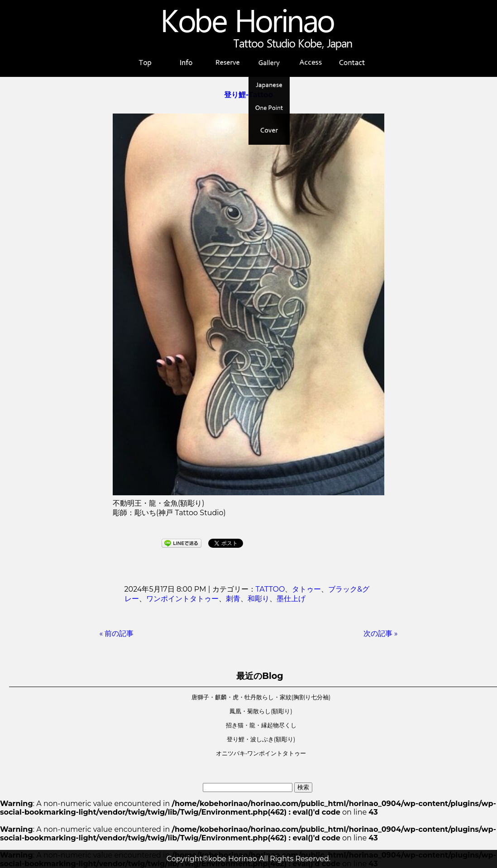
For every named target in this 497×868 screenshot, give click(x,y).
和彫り (258, 599)
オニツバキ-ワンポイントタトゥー (261, 753)
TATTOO (270, 589)
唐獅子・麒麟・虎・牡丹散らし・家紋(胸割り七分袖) (261, 697)
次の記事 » (381, 633)
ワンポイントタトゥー (182, 599)
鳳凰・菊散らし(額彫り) (261, 711)
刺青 (233, 599)
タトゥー (306, 589)
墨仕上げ (291, 599)
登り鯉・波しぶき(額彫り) (261, 739)
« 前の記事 (117, 633)
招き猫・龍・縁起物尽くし (261, 725)
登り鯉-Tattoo (248, 95)
